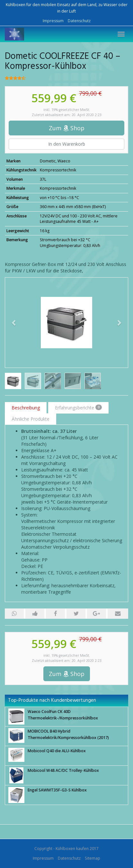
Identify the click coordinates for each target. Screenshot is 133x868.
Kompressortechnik (58, 170)
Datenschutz (79, 21)
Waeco (64, 161)
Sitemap (93, 858)
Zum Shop (67, 128)
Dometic (48, 161)
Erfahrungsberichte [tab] (78, 408)
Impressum (53, 21)
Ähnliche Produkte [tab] (31, 419)
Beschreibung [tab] (26, 408)
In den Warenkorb (67, 144)
